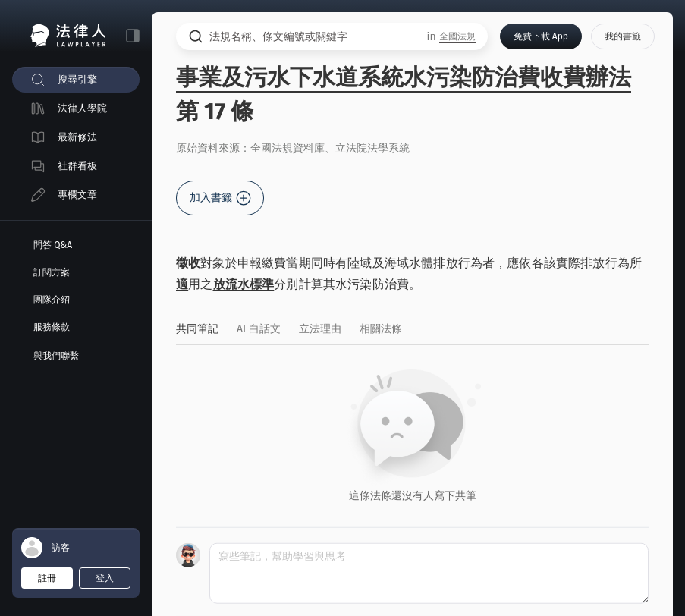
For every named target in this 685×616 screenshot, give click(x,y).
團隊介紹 (52, 300)
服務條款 (52, 327)
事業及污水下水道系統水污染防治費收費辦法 (404, 77)
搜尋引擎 (77, 79)
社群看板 (77, 166)
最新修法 (77, 137)
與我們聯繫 (56, 356)
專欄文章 (77, 195)
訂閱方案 (52, 272)
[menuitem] (76, 80)
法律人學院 (82, 108)
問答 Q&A (53, 245)
